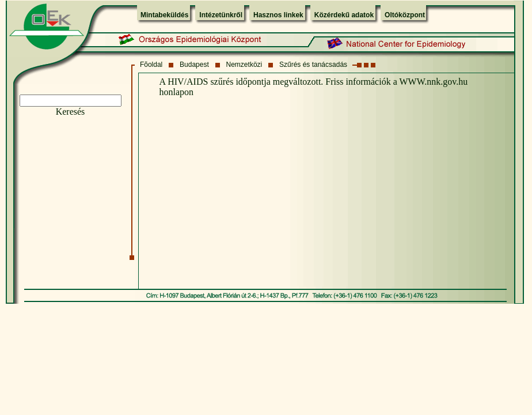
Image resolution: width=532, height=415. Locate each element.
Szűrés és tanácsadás (313, 65)
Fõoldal (151, 65)
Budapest (194, 65)
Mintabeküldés (164, 15)
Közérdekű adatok (344, 15)
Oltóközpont (405, 15)
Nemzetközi (244, 65)
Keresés (71, 112)
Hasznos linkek (278, 15)
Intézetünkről (221, 15)
